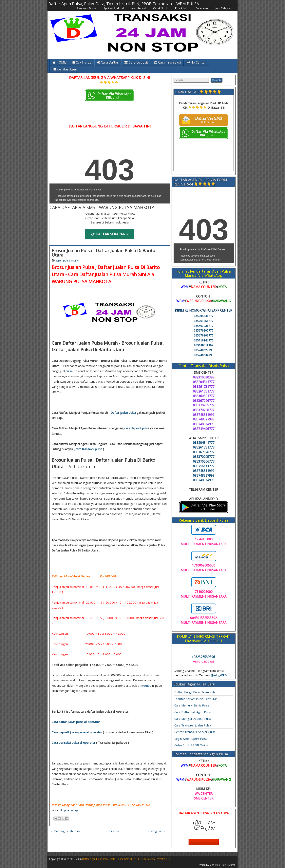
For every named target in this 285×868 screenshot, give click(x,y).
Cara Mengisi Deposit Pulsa (193, 719)
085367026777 (204, 326)
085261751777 (204, 321)
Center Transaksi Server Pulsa (195, 732)
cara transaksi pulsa (89, 449)
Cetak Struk (161, 8)
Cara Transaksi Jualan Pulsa (193, 725)
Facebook (202, 8)
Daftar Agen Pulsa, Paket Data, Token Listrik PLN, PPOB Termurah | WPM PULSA (124, 4)
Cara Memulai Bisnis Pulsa (192, 705)
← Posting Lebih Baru (65, 831)
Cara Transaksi (167, 62)
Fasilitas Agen (65, 69)
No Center (196, 62)
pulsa (69, 371)
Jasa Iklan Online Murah (223, 865)
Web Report (138, 8)
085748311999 (204, 345)
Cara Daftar (108, 62)
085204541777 (204, 316)
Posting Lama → (158, 831)
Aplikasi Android (114, 8)
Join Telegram (224, 8)
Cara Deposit (136, 62)
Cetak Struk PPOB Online (191, 745)
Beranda (113, 831)
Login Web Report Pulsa (191, 739)
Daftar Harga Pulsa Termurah (195, 692)
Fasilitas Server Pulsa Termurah (196, 699)
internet (145, 685)
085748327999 (204, 350)
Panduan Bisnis (87, 8)
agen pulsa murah (68, 260)
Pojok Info (182, 8)
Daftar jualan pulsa (123, 413)
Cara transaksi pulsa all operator (74, 743)
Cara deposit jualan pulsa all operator (77, 732)
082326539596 (204, 657)
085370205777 (204, 330)
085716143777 (204, 340)
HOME (59, 62)
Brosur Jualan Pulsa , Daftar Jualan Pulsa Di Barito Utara (103, 253)
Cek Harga (82, 62)
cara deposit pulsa (137, 428)
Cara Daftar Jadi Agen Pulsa (193, 712)
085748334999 (204, 355)
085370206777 (204, 335)
